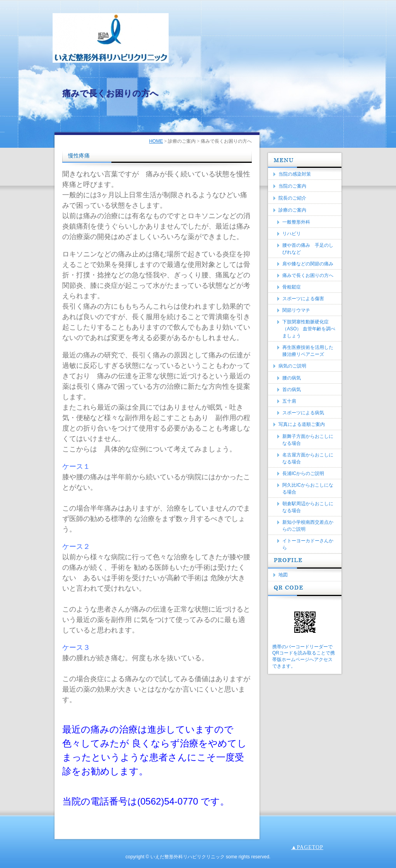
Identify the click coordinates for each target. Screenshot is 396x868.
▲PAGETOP (307, 847)
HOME (156, 141)
